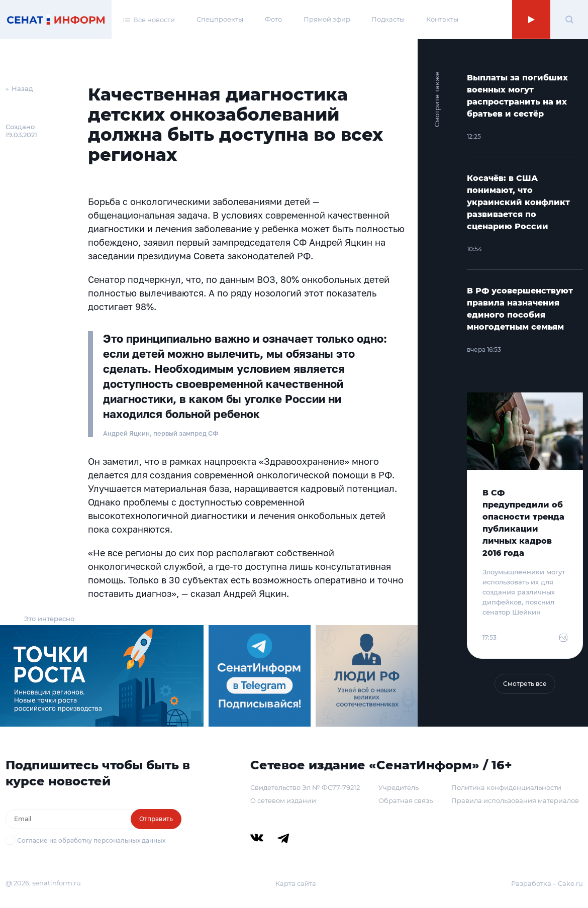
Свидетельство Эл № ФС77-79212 (305, 787)
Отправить (156, 819)
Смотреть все (525, 684)
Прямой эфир (327, 19)
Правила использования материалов (515, 800)
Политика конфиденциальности (506, 787)
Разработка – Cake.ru (547, 883)
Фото (273, 19)
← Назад (19, 88)
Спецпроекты (220, 19)
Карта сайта (296, 883)
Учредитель (399, 787)
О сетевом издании (283, 800)
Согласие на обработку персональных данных (91, 840)
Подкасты (388, 19)
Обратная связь (406, 800)
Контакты (442, 19)
